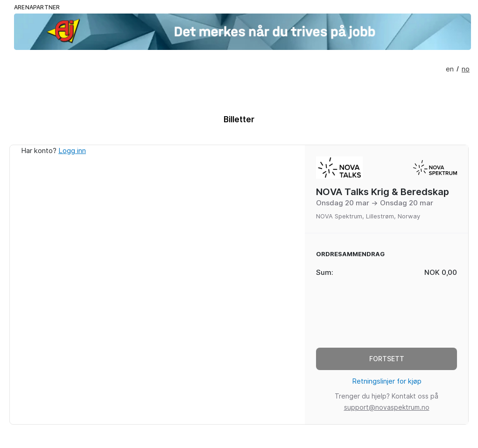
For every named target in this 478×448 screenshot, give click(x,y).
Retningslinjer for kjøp (387, 381)
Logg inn (72, 151)
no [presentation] (466, 69)
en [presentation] (450, 69)
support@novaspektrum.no (387, 407)
